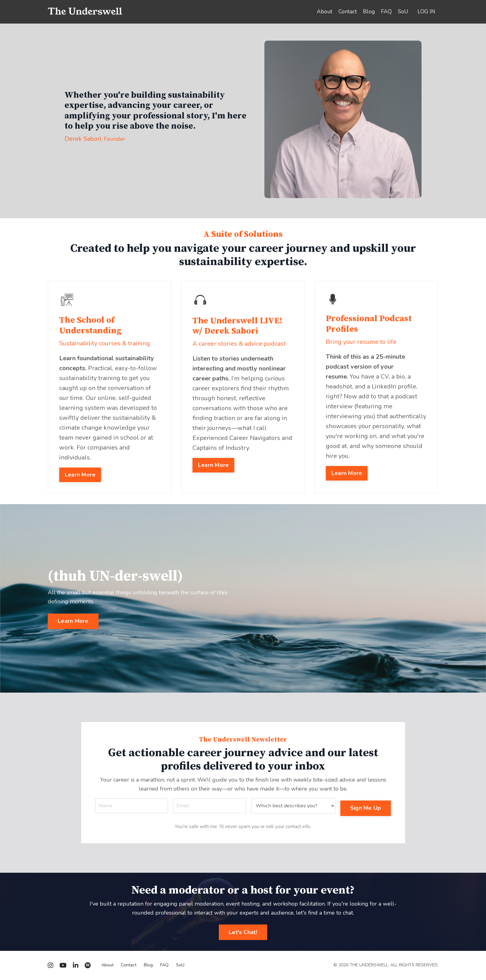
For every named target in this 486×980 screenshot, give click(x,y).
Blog (367, 12)
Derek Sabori (83, 139)
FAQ (385, 12)
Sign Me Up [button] (367, 803)
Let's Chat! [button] (243, 933)
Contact (346, 12)
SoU (402, 12)
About (323, 12)
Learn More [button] (79, 463)
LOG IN (426, 12)
